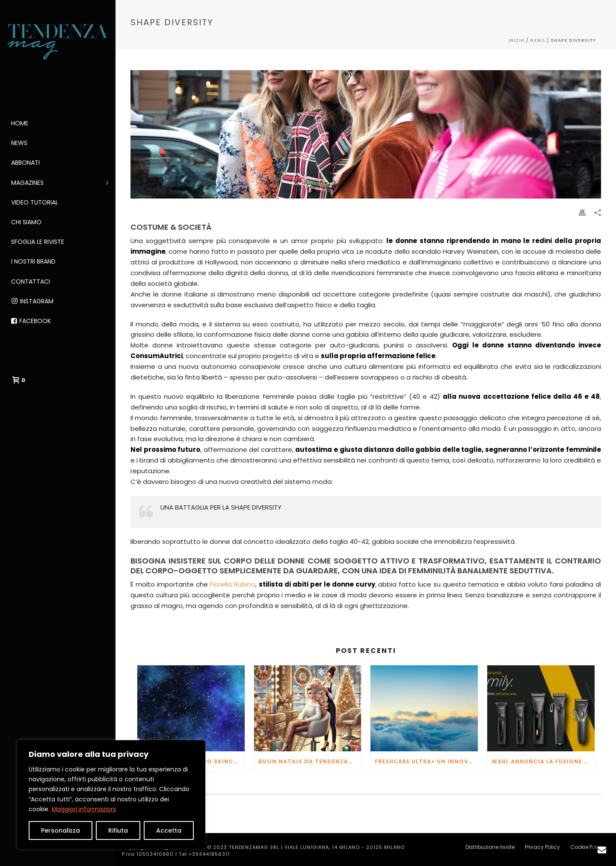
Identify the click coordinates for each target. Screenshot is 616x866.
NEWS (538, 40)
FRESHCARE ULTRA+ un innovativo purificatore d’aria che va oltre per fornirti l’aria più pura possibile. (426, 761)
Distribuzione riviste (490, 847)
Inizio (517, 40)
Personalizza (61, 830)
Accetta (169, 830)
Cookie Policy (587, 847)
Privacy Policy (542, 847)
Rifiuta (118, 830)
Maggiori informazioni (84, 809)
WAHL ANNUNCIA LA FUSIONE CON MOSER (543, 761)
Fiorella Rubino (233, 584)
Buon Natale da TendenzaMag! (310, 761)
